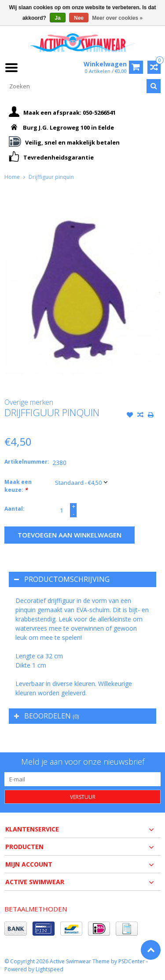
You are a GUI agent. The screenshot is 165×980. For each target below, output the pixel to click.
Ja (57, 18)
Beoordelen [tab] (46, 716)
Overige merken (29, 402)
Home (12, 177)
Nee (79, 18)
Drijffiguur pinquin (51, 177)
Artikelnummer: (26, 462)
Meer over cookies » (117, 18)
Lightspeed (49, 969)
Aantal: (15, 509)
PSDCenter (132, 961)
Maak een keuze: (18, 486)
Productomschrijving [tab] (62, 579)
